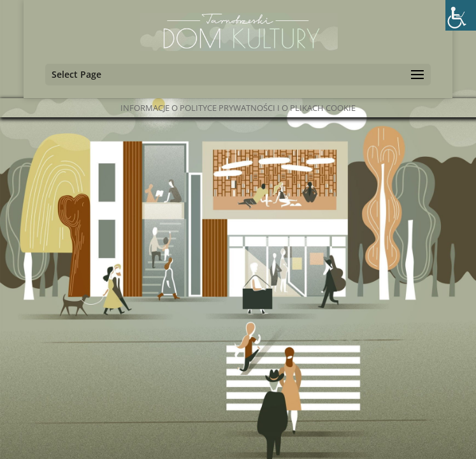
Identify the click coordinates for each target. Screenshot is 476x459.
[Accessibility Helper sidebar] (461, 15)
